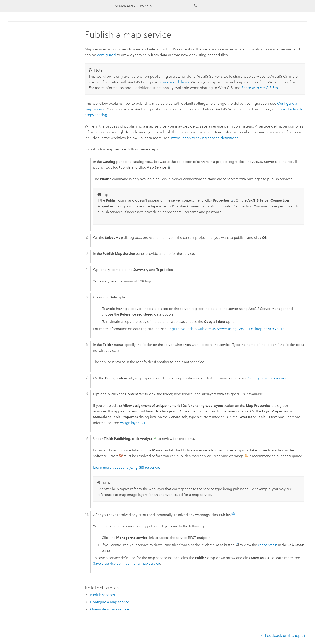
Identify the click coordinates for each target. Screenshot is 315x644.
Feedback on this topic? (285, 635)
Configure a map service (267, 378)
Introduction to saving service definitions (204, 138)
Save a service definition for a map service (127, 563)
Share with (260, 88)
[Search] (196, 6)
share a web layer (175, 82)
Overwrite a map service (110, 609)
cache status (268, 545)
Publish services (102, 595)
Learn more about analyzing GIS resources (127, 467)
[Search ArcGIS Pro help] (153, 6)
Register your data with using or (226, 329)
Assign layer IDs (132, 423)
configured (106, 55)
